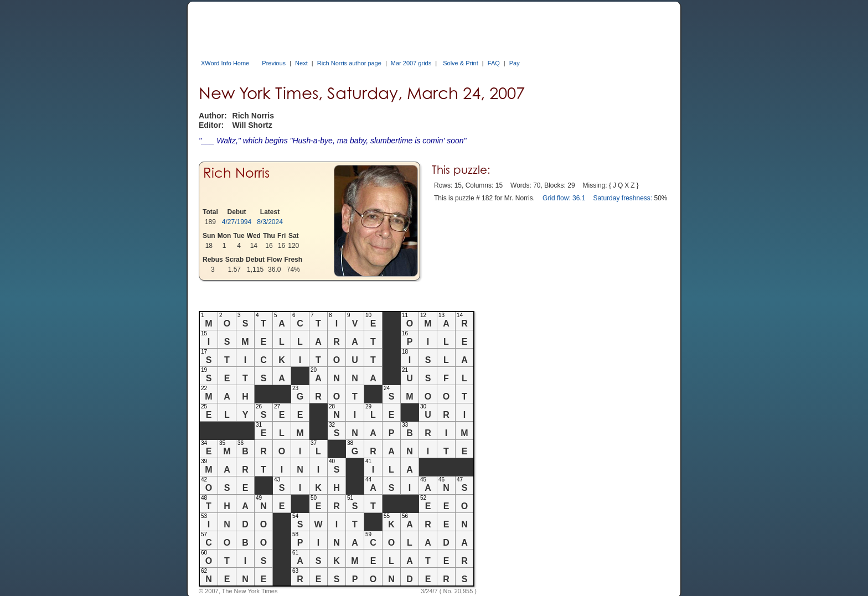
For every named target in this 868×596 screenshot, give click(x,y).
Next (301, 63)
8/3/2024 (270, 222)
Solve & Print (461, 63)
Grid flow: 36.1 (564, 198)
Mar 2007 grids (411, 63)
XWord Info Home (225, 63)
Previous (274, 63)
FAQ (494, 63)
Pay (515, 63)
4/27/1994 (237, 222)
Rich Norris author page (349, 63)
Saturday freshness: (622, 198)
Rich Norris (236, 173)
